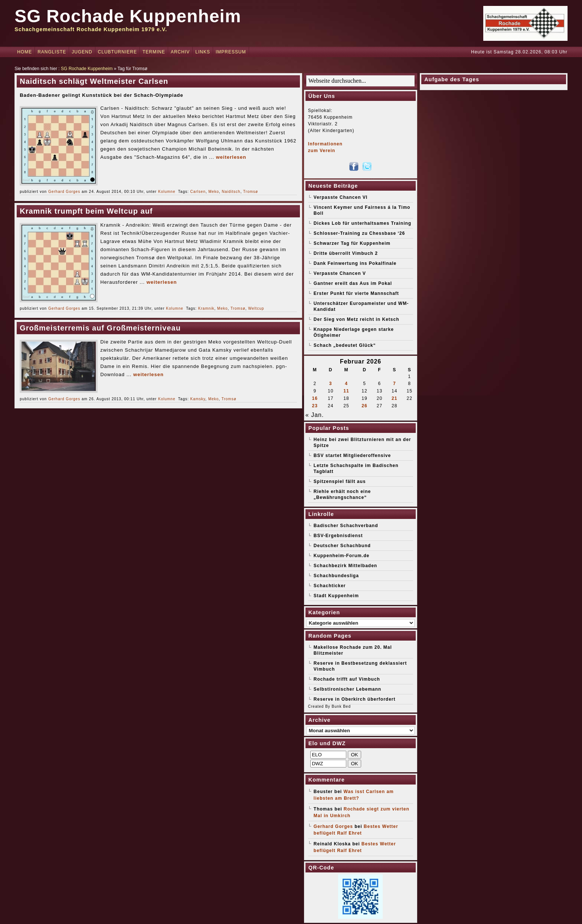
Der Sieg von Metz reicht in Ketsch (357, 319)
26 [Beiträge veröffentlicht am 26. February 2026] (364, 406)
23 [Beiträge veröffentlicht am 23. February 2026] (315, 406)
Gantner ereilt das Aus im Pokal (353, 283)
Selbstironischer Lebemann (347, 689)
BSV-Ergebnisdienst (338, 536)
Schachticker (330, 586)
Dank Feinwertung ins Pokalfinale (355, 263)
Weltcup (256, 308)
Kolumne (167, 192)
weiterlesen (231, 157)
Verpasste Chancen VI (341, 197)
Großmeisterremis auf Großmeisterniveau (100, 328)
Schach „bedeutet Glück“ (345, 345)
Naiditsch (231, 192)
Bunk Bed (341, 706)
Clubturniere (117, 52)
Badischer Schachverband (346, 526)
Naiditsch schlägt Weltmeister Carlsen (94, 81)
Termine (154, 52)
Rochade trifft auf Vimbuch (347, 679)
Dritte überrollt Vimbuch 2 (346, 253)
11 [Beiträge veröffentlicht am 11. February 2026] (346, 391)
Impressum (231, 52)
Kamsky (198, 399)
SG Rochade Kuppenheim (128, 16)
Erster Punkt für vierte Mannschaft (356, 293)
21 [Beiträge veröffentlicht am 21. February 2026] (394, 398)
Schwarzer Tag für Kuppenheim (352, 243)
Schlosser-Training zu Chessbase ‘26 (359, 233)
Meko (214, 192)
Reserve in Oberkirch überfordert (355, 699)
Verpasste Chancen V (340, 273)
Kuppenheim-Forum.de (341, 556)
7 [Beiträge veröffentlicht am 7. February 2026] (395, 384)
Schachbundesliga (336, 576)
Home (24, 52)
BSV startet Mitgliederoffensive (352, 456)
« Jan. (315, 415)
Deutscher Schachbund (342, 546)
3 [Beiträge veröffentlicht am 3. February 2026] (331, 384)
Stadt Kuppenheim (336, 596)
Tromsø (251, 192)
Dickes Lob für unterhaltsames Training (362, 223)
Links (203, 52)
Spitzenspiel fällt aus (340, 481)
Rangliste (52, 52)
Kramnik (206, 308)
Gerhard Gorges (64, 192)
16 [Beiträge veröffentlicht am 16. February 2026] (315, 398)
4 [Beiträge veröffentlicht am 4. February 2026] (346, 384)
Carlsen (198, 192)
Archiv (180, 52)
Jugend (82, 52)
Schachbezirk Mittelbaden (345, 566)
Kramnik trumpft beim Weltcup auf (86, 211)
